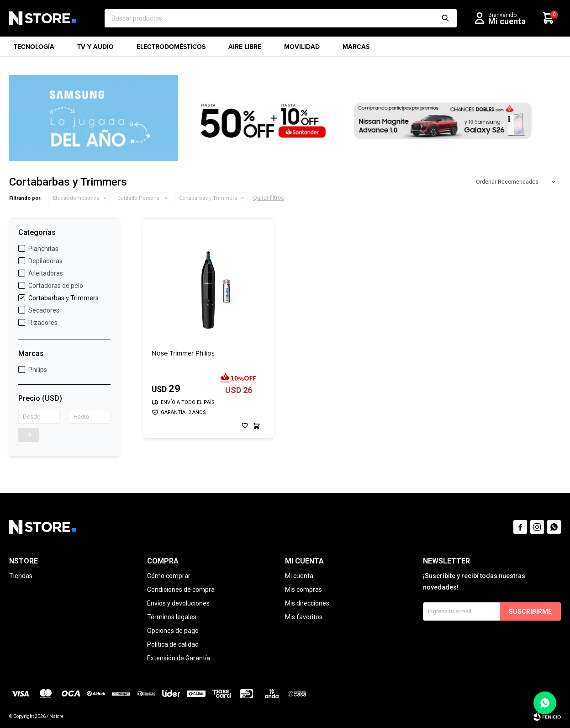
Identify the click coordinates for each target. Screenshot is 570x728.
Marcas (356, 49)
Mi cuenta (299, 576)
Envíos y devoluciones (178, 603)
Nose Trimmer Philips (183, 353)
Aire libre (245, 49)
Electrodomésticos (171, 49)
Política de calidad (173, 644)
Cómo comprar (169, 576)
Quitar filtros (269, 198)
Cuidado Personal (139, 198)
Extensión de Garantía (179, 658)
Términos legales (172, 617)
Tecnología (34, 49)
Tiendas (21, 576)
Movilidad (302, 49)
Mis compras (303, 590)
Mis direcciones (307, 603)
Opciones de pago (173, 631)
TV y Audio (95, 49)
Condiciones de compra (181, 590)
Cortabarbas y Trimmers (208, 198)
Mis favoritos (304, 617)
